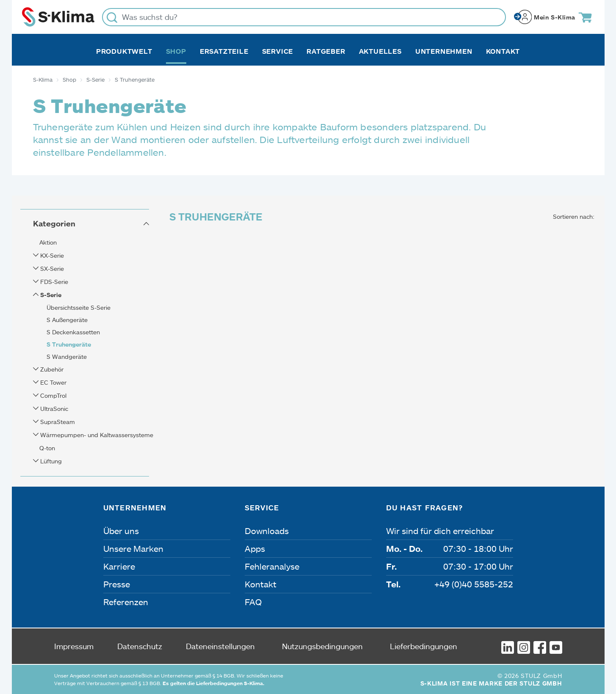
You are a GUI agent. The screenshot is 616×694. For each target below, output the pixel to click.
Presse (117, 584)
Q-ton (47, 448)
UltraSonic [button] (53, 409)
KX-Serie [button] (51, 255)
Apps (255, 548)
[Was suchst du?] (304, 17)
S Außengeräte (67, 320)
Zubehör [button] (51, 369)
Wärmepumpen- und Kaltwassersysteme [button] (96, 435)
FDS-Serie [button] (53, 282)
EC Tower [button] (52, 382)
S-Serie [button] (50, 295)
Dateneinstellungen (220, 646)
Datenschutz (140, 646)
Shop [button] (176, 51)
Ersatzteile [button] (224, 51)
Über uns (121, 531)
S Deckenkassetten (73, 332)
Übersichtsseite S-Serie (79, 307)
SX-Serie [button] (51, 269)
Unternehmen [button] (444, 51)
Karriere (119, 566)
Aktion (48, 242)
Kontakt (503, 51)
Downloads (267, 531)
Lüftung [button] (50, 461)
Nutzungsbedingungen (322, 646)
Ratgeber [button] (326, 51)
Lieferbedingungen (424, 646)
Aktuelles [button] (380, 51)
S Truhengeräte (69, 344)
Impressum (74, 646)
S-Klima (43, 80)
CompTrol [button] (52, 395)
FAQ (253, 602)
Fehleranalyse (272, 566)
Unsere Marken (133, 548)
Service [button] (278, 51)
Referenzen (126, 602)
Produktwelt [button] (124, 51)
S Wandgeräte (67, 357)
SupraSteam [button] (57, 422)
